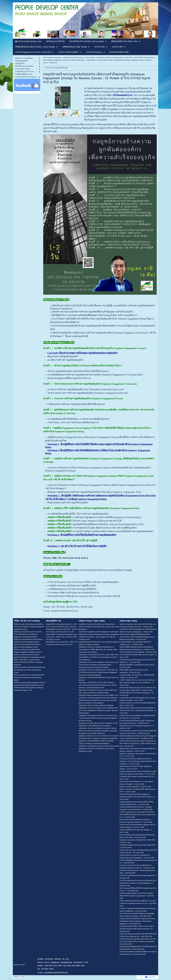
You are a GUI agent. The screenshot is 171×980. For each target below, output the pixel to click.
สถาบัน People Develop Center (52, 58)
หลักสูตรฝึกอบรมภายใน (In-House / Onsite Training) (79, 58)
